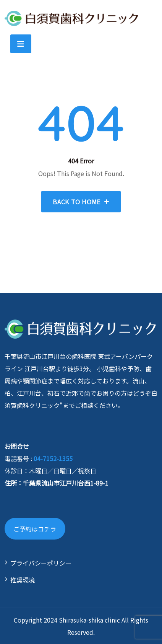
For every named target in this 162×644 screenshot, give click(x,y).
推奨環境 (23, 580)
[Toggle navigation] (21, 44)
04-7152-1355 (53, 458)
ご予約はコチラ (35, 529)
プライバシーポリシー (41, 563)
